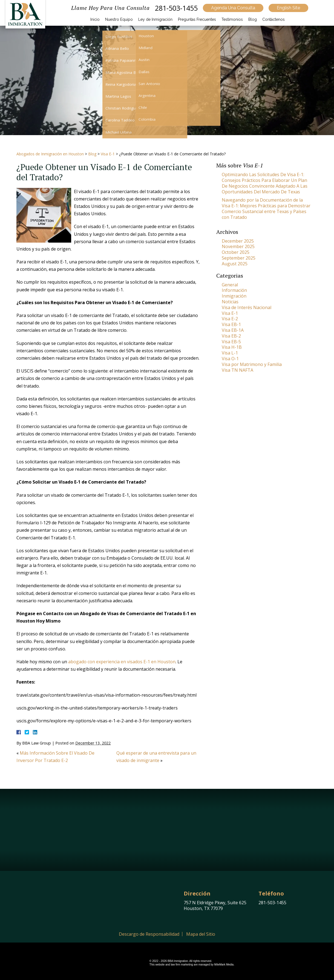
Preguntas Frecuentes (197, 19)
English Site (288, 8)
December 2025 (238, 241)
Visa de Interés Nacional (247, 307)
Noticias (230, 302)
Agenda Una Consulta (233, 8)
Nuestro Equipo (119, 19)
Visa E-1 (108, 154)
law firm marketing (182, 965)
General (230, 285)
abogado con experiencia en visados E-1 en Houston (122, 662)
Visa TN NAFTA (237, 370)
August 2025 (235, 264)
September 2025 (239, 258)
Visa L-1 (230, 353)
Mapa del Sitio (201, 934)
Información (234, 290)
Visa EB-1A (233, 330)
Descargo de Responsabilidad (149, 934)
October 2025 (236, 252)
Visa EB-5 (231, 342)
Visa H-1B (232, 347)
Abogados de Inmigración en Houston (50, 154)
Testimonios (232, 19)
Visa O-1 (230, 359)
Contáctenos (273, 19)
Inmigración (234, 296)
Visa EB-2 (231, 336)
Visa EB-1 (231, 324)
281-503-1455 (176, 8)
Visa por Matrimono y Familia (252, 364)
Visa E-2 (230, 319)
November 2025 (238, 246)
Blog (253, 19)
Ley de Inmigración (155, 19)
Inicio (95, 19)
